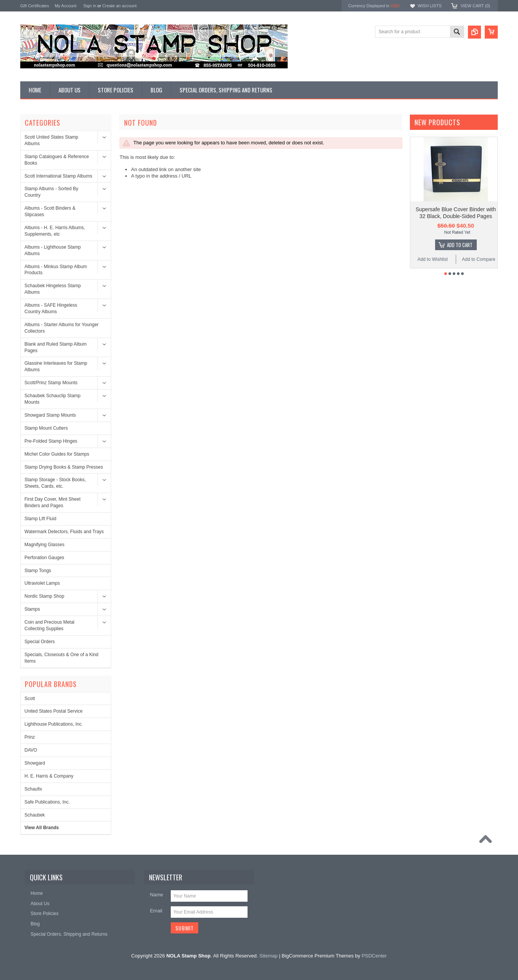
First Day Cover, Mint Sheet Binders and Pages (53, 502)
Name (156, 895)
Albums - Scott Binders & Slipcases (50, 211)
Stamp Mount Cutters (46, 428)
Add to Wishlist (433, 259)
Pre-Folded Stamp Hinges (51, 441)
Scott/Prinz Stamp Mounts (51, 383)
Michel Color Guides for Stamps (57, 454)
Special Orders (40, 642)
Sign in (90, 6)
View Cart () (475, 6)
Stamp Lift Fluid (40, 519)
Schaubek (35, 815)
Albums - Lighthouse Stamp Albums (53, 250)
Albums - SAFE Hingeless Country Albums (51, 308)
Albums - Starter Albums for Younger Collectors (62, 328)
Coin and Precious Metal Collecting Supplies (49, 625)
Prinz (30, 737)
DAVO (31, 750)
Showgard (35, 763)
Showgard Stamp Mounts (50, 415)
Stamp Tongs (38, 571)
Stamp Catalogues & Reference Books (57, 160)
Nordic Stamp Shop (44, 596)
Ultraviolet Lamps (42, 583)
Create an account (120, 6)
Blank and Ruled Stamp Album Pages (56, 347)
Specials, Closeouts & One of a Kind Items (61, 658)
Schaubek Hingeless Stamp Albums (53, 289)
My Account (66, 6)
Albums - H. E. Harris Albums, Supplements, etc (55, 231)
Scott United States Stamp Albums (51, 140)
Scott (30, 699)
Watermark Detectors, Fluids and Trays (64, 532)
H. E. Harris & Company (49, 776)
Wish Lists (429, 6)
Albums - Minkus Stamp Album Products (56, 270)
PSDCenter (374, 956)
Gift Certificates (35, 6)
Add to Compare (478, 259)
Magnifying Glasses (45, 545)
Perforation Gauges (44, 558)
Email (156, 911)
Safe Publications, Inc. (47, 802)
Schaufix (33, 789)
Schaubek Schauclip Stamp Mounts (53, 399)
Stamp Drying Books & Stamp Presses (64, 467)
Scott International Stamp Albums (58, 176)
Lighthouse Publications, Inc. (54, 724)
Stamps (32, 609)
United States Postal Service (53, 711)
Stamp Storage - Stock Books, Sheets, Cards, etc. (55, 483)
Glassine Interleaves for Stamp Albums (56, 366)
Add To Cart (460, 245)
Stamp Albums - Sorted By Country (51, 192)
